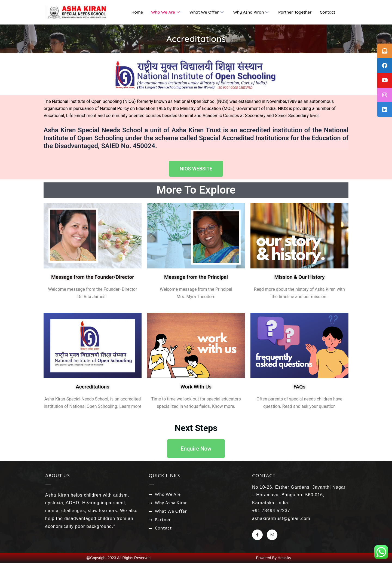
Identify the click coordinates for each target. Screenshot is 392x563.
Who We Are (165, 12)
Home (137, 12)
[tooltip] (385, 51)
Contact (327, 12)
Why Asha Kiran (251, 12)
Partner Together (295, 12)
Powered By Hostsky (273, 558)
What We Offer (206, 12)
